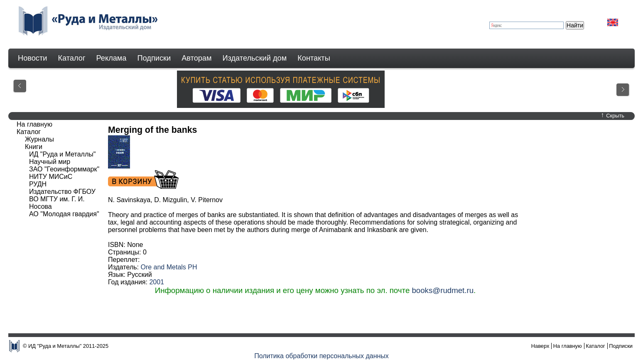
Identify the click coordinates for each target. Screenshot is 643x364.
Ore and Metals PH (169, 267)
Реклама (112, 58)
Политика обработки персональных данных (321, 356)
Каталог (71, 58)
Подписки (154, 58)
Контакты (314, 58)
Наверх (540, 346)
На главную (34, 124)
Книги (34, 147)
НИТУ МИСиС (51, 177)
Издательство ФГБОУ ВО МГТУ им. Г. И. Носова (62, 199)
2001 (157, 282)
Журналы (39, 139)
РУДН (38, 184)
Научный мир (50, 162)
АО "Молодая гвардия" (64, 214)
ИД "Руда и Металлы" (62, 154)
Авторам (196, 58)
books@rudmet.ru (443, 290)
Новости (32, 58)
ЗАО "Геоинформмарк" (64, 169)
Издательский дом (255, 58)
